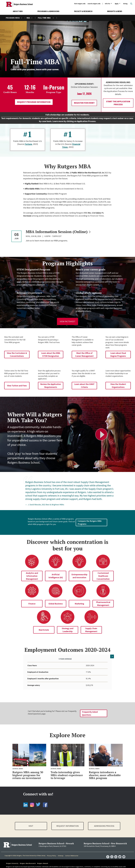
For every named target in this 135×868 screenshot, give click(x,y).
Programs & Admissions (48, 11)
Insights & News (115, 11)
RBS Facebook (108, 850)
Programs (10, 18)
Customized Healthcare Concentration (103, 576)
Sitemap (61, 851)
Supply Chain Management (91, 630)
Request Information (68, 822)
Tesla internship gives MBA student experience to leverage (67, 771)
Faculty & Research (83, 11)
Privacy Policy (52, 851)
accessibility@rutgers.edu (28, 864)
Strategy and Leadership (68, 630)
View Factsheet (68, 321)
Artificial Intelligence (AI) (56, 576)
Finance (32, 604)
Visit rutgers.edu (80, 4)
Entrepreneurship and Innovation (79, 576)
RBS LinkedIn (116, 850)
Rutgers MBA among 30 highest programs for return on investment (28, 771)
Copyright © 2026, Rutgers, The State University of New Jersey (25, 851)
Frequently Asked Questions (90, 709)
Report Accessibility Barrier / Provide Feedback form (65, 864)
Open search (131, 4)
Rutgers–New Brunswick (28, 859)
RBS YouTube (124, 850)
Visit (31, 822)
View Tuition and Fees (17, 386)
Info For (108, 4)
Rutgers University (12, 859)
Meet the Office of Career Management (84, 354)
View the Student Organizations (118, 386)
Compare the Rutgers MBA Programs (90, 522)
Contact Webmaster (72, 851)
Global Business (56, 604)
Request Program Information (34, 102)
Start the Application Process (118, 103)
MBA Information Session (58, 232)
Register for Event (84, 103)
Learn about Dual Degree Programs (118, 354)
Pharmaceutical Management (103, 604)
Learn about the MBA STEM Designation (51, 354)
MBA (28, 18)
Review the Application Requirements (51, 386)
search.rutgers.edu (94, 4)
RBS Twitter (120, 850)
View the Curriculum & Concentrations (17, 354)
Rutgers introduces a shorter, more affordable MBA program (105, 771)
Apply (117, 4)
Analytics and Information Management (32, 576)
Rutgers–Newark (43, 859)
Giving (125, 4)
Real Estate (44, 630)
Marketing (79, 604)
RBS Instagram (112, 850)
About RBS (18, 11)
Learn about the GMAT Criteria (84, 386)
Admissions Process (104, 822)
